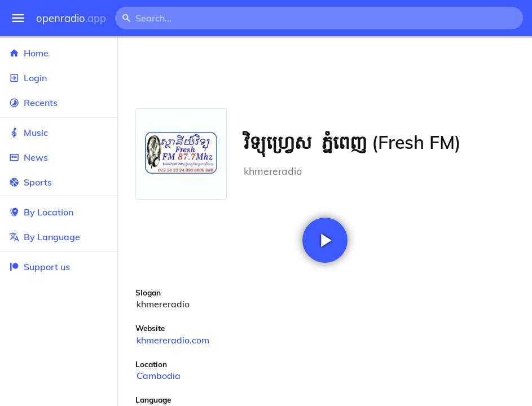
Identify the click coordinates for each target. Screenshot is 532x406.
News (59, 157)
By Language (59, 237)
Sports (59, 182)
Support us (39, 267)
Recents (59, 103)
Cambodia (159, 376)
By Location (59, 212)
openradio (71, 18)
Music (59, 133)
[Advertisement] (325, 72)
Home (59, 53)
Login (59, 78)
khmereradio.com (173, 340)
